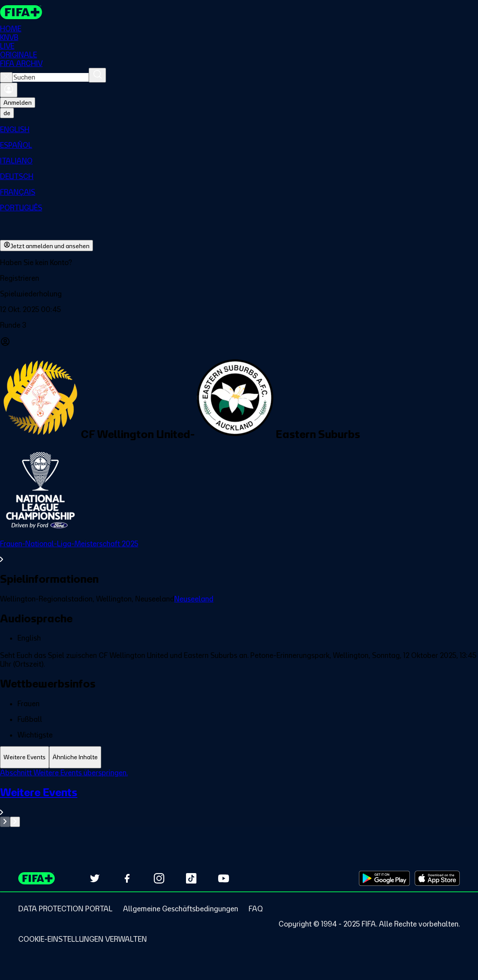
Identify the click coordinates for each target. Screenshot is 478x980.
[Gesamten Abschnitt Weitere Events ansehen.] (239, 801)
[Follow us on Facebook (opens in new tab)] (127, 878)
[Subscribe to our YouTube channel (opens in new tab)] (223, 878)
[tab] (25, 757)
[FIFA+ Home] (21, 12)
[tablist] (239, 757)
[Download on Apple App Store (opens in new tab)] (437, 878)
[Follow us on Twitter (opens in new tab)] (95, 878)
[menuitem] (239, 130)
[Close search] (6, 77)
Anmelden (18, 103)
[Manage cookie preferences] (83, 939)
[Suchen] (97, 75)
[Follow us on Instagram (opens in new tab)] (159, 878)
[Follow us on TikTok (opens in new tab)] (191, 878)
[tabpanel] (239, 798)
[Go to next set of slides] (15, 822)
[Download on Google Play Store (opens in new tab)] (384, 878)
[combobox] (51, 77)
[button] (239, 278)
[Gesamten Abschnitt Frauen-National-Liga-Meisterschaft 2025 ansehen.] (239, 551)
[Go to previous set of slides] (5, 822)
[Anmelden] (9, 90)
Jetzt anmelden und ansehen (46, 246)
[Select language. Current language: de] (7, 113)
